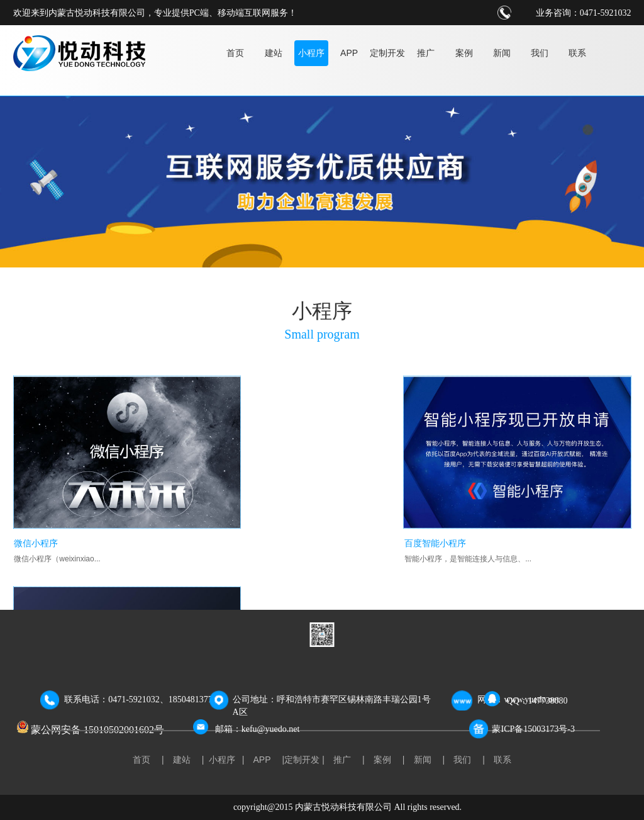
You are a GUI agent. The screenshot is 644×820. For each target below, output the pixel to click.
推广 (426, 53)
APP (349, 53)
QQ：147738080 (537, 701)
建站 (274, 53)
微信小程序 (35, 524)
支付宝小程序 (460, 524)
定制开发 (387, 53)
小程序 (311, 53)
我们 (540, 53)
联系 (577, 53)
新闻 (502, 53)
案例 (464, 53)
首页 (235, 53)
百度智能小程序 (254, 524)
